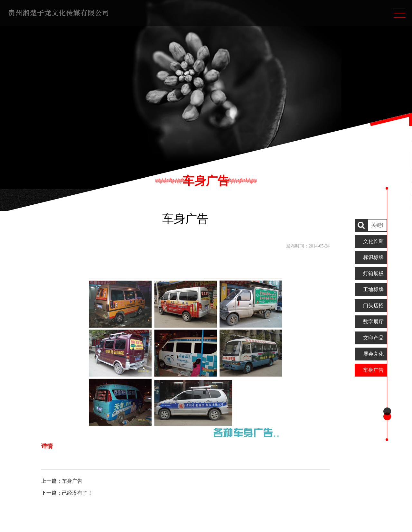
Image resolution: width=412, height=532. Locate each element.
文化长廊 (373, 241)
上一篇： (62, 481)
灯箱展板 (373, 273)
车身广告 (373, 370)
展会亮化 (373, 354)
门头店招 (373, 306)
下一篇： (67, 493)
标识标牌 (373, 257)
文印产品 (373, 338)
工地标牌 (373, 289)
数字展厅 (373, 322)
